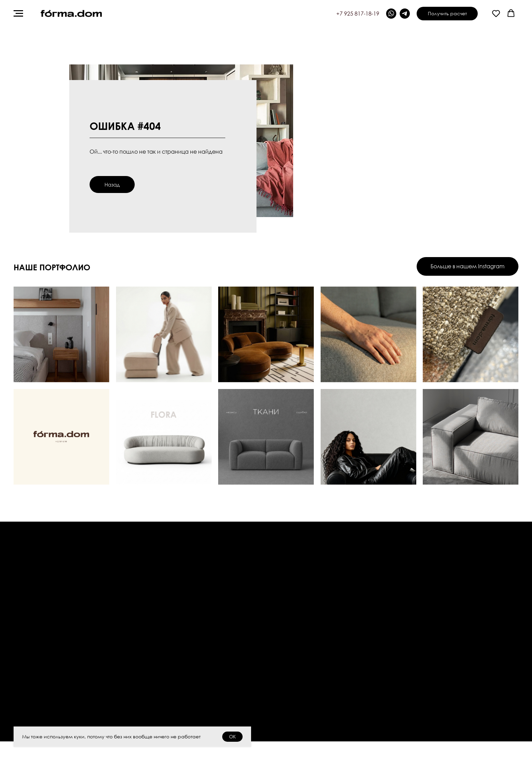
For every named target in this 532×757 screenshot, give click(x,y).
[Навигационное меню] (18, 14)
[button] (496, 13)
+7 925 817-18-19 (358, 13)
